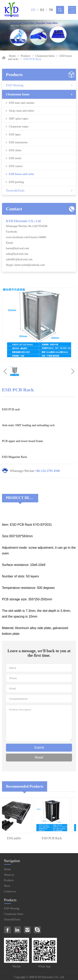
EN (33, 10)
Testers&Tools (15, 191)
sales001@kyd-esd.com (19, 259)
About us (9, 875)
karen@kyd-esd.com (18, 248)
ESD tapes (15, 135)
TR (51, 10)
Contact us (10, 891)
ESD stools (15, 158)
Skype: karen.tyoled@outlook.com (25, 265)
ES (42, 10)
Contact (14, 209)
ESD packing (16, 182)
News (7, 886)
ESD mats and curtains (22, 103)
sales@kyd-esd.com (17, 254)
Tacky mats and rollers (22, 111)
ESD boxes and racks (21, 174)
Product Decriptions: (22, 498)
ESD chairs (15, 150)
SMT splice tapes (19, 119)
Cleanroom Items (45, 56)
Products (26, 56)
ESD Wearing (15, 85)
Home (12, 56)
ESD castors (16, 166)
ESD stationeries (18, 142)
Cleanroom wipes (19, 127)
